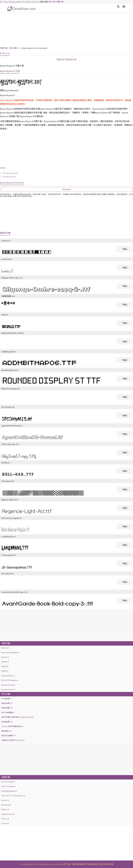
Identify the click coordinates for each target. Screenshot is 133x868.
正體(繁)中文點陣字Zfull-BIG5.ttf (13, 740)
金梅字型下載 (96, 864)
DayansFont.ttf (6, 805)
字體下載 (60, 2)
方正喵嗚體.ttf (6, 699)
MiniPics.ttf (5, 810)
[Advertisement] (66, 30)
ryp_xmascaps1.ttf (12, 173)
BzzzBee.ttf (5, 657)
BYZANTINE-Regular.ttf (10, 680)
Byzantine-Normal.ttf (8, 685)
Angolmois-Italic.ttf (8, 814)
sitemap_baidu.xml (32, 2)
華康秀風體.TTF (7, 708)
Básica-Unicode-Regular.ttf (10, 653)
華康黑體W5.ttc (7, 731)
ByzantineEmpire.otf (8, 676)
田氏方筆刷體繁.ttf (8, 713)
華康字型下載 (85, 864)
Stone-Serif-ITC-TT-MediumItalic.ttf (13, 796)
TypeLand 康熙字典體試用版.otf (12, 726)
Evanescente (5, 823)
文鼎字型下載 (108, 864)
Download (67, 189)
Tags (6, 2)
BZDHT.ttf (5, 666)
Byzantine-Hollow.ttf (8, 690)
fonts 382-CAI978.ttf (8, 782)
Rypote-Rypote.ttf (66, 59)
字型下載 (52, 2)
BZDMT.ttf (5, 662)
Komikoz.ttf (5, 800)
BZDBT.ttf (5, 671)
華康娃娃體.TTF (7, 703)
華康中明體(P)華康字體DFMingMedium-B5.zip (17, 717)
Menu (123, 5)
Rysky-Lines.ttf (11, 177)
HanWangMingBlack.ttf (9, 791)
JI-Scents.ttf (5, 819)
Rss (1, 2)
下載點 (124, 249)
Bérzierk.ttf (5, 648)
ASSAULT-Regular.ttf (8, 786)
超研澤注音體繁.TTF (9, 736)
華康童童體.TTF (7, 722)
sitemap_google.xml (16, 2)
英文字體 (13, 48)
